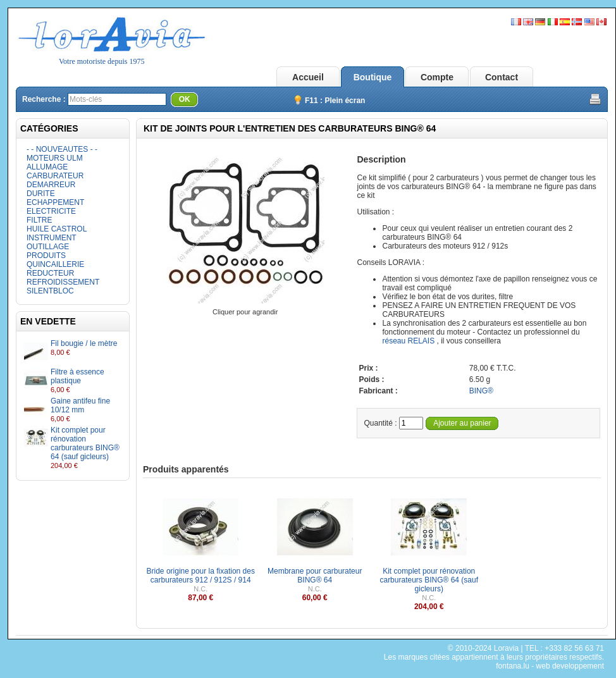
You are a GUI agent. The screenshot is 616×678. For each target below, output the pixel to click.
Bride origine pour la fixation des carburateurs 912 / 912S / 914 (201, 576)
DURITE (41, 194)
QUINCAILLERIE (55, 264)
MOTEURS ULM (55, 158)
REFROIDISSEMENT (63, 282)
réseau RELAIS (408, 341)
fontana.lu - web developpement (550, 666)
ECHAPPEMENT (55, 202)
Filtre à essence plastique (77, 376)
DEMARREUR (51, 185)
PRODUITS (46, 256)
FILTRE (39, 220)
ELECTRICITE (51, 211)
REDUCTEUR (50, 273)
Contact (502, 77)
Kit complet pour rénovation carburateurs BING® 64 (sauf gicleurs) (85, 443)
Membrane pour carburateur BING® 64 (315, 576)
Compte (437, 77)
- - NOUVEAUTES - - (62, 149)
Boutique (373, 77)
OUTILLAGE (48, 247)
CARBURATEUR (55, 176)
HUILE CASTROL (57, 229)
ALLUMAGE (47, 167)
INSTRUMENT (52, 238)
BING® (481, 391)
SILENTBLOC (50, 291)
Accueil (308, 77)
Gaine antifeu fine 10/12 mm (80, 405)
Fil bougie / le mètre (84, 343)
